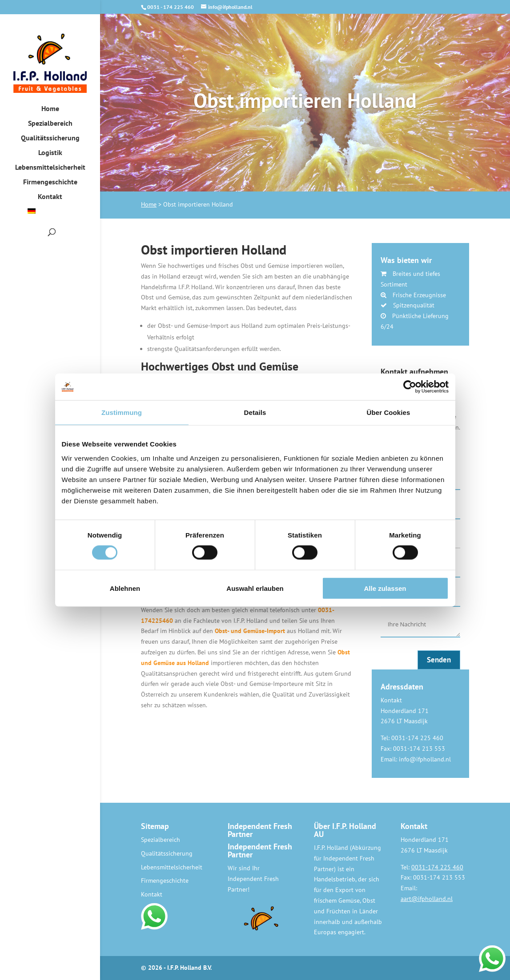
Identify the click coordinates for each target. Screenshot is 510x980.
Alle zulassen (385, 588)
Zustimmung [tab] (122, 412)
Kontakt (50, 197)
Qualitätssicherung (50, 138)
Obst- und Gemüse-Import (250, 631)
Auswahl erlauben (255, 588)
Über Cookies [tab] (389, 412)
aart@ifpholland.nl (427, 899)
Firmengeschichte (50, 182)
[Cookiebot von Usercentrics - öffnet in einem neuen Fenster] (410, 387)
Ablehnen (125, 588)
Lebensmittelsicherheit (50, 168)
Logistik (50, 153)
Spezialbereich (50, 124)
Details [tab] (255, 412)
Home (50, 109)
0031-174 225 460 (437, 867)
